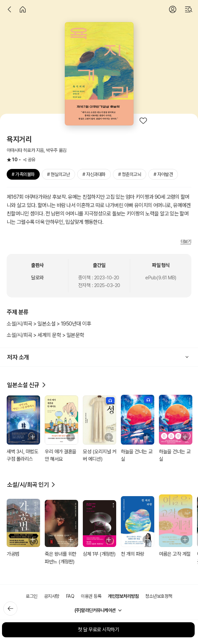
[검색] (189, 9)
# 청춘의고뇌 (130, 174)
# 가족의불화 (23, 174)
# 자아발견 (163, 174)
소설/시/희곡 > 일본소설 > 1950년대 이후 (49, 324)
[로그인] (173, 9)
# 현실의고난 (59, 174)
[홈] (23, 9)
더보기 (186, 241)
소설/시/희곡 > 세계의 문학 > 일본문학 (46, 335)
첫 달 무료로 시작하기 (98, 630)
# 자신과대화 (94, 174)
